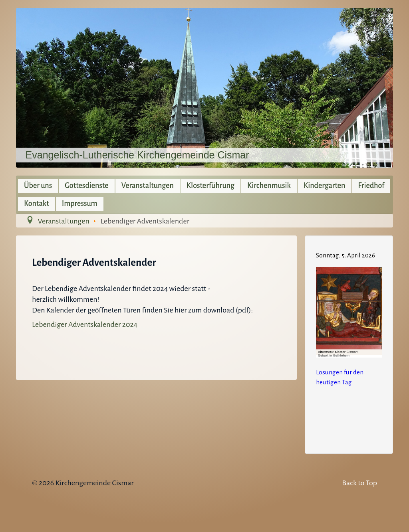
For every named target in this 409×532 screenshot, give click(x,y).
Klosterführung (210, 186)
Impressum (80, 204)
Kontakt (37, 204)
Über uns (38, 186)
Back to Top (359, 483)
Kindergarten (325, 186)
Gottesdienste (86, 186)
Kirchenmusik (269, 186)
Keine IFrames (349, 343)
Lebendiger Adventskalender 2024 (85, 324)
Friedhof (371, 186)
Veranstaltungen (148, 186)
